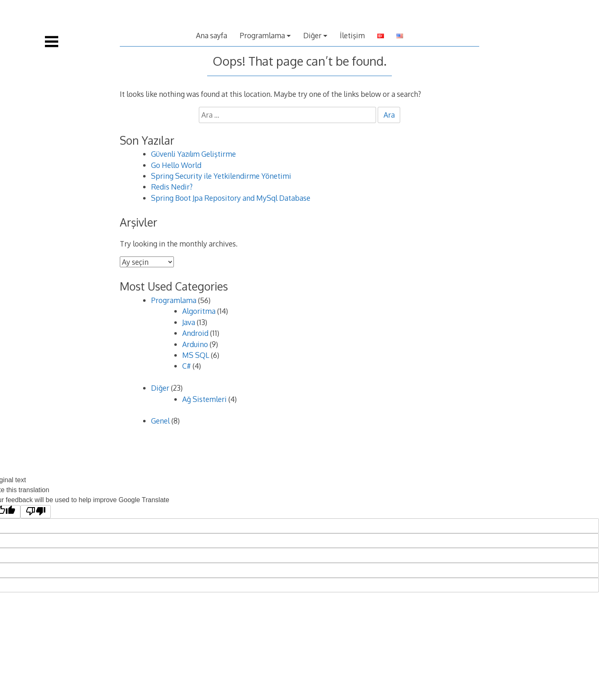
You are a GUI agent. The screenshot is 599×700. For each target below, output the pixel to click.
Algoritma (199, 311)
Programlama (262, 35)
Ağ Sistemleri (204, 399)
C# (187, 366)
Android (195, 333)
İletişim (352, 35)
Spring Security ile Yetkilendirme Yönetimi (221, 176)
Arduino (195, 344)
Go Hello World (176, 165)
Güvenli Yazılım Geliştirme (193, 154)
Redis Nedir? (172, 187)
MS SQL (196, 355)
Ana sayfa (212, 35)
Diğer (312, 35)
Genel (160, 421)
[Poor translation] (35, 512)
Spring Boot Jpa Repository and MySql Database (231, 198)
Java (189, 322)
